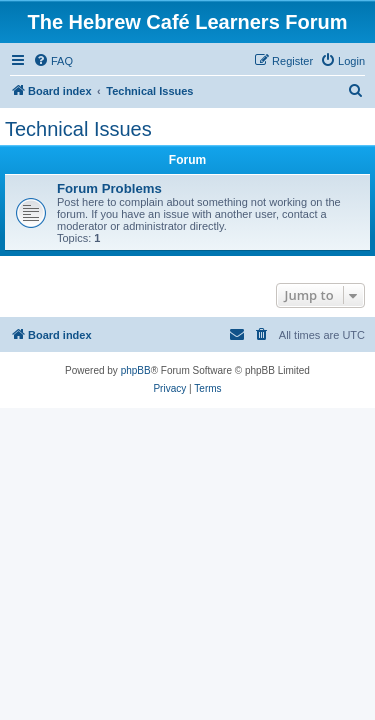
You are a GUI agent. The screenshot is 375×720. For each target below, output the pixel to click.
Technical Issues (78, 129)
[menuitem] (53, 61)
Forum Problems (109, 188)
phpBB (136, 370)
